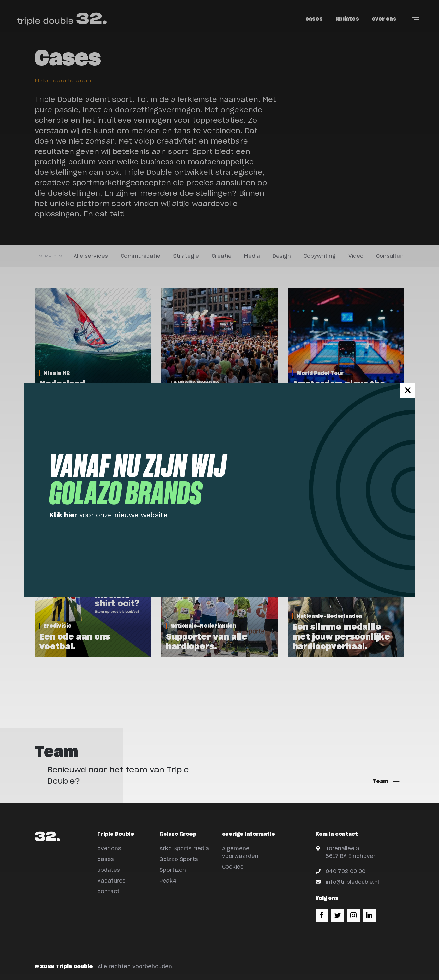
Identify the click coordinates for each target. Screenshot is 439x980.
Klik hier (63, 515)
